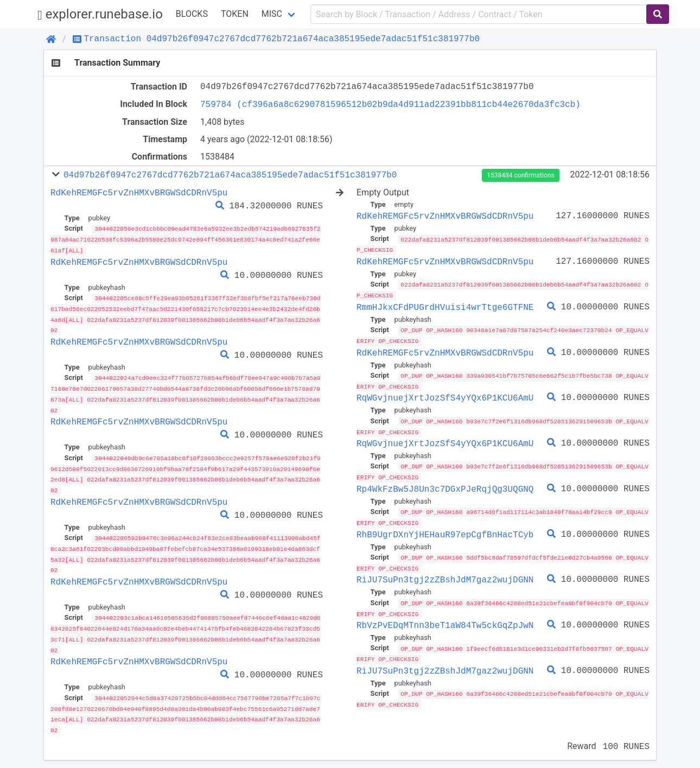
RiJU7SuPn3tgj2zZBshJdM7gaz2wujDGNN (445, 575)
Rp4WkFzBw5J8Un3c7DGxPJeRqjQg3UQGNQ (445, 485)
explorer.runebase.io (100, 14)
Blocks (192, 14)
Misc (272, 14)
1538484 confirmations (520, 175)
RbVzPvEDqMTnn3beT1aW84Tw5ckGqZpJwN (445, 619)
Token (235, 14)
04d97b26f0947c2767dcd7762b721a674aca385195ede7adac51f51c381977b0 (230, 175)
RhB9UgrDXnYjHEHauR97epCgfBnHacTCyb (445, 530)
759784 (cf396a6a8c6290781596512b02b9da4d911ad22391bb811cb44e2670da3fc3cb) (390, 104)
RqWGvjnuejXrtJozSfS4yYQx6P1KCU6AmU (445, 395)
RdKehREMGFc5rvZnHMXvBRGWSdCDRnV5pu (139, 193)
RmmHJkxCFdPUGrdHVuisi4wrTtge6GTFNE (445, 306)
